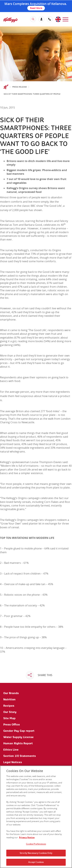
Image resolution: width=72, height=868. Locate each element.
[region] (36, 817)
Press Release (20, 87)
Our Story (10, 712)
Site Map (9, 718)
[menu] (65, 19)
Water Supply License (18, 737)
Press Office (12, 725)
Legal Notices (13, 762)
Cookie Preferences (36, 844)
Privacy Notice (27, 837)
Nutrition (9, 700)
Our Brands (11, 693)
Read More (36, 8)
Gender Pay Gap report (19, 731)
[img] (11, 20)
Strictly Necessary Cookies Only (36, 853)
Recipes (9, 706)
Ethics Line (11, 750)
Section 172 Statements (20, 756)
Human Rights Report (18, 743)
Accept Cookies (36, 862)
